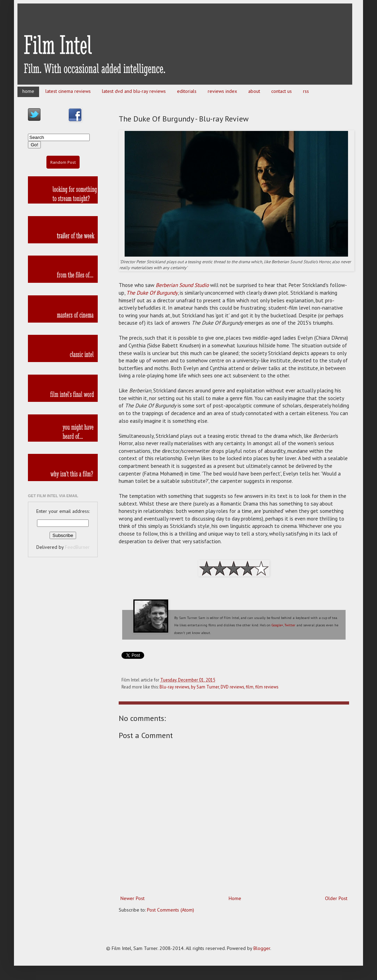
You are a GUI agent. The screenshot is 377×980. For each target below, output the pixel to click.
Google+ (277, 625)
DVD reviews (232, 687)
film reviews (267, 687)
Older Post (336, 898)
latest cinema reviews (68, 91)
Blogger (262, 948)
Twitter (290, 625)
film (250, 687)
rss (306, 91)
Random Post (63, 162)
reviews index (222, 91)
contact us (282, 91)
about (254, 91)
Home (235, 898)
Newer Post (132, 898)
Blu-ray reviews (174, 687)
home (28, 91)
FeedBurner (77, 547)
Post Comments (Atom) (171, 910)
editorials (187, 91)
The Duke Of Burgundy (152, 293)
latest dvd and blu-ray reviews (134, 91)
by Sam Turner (205, 687)
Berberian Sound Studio (182, 285)
